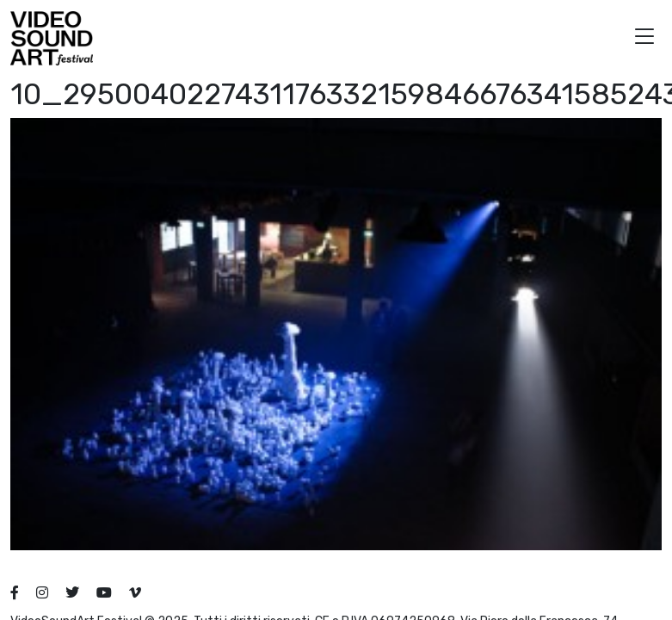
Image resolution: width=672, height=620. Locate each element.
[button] (644, 38)
